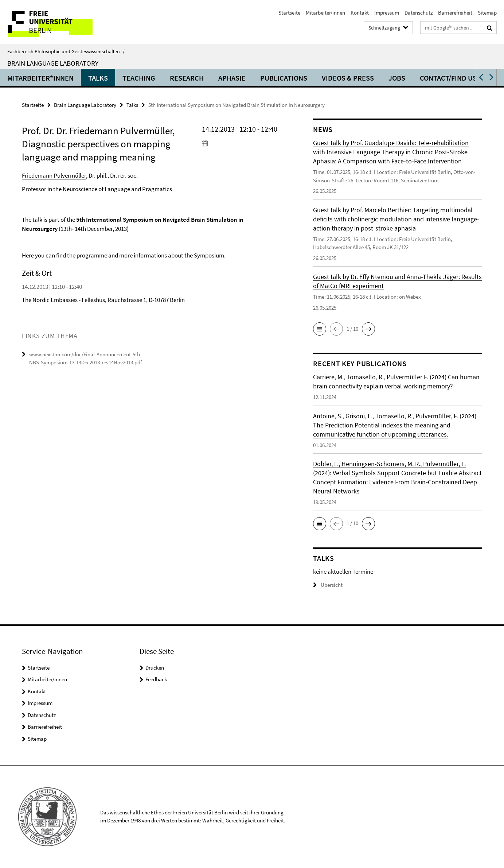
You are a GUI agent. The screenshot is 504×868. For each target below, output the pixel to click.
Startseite (289, 13)
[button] (480, 77)
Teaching (139, 78)
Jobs (397, 78)
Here (28, 255)
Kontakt (360, 13)
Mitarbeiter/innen (325, 13)
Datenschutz (419, 13)
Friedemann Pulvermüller (54, 175)
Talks (98, 78)
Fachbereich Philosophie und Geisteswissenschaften (66, 51)
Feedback (156, 679)
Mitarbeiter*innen (40, 78)
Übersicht (328, 585)
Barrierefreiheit (455, 13)
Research (187, 78)
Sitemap (487, 13)
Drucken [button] (155, 668)
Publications (284, 78)
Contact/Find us (448, 78)
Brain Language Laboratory (53, 63)
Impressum (387, 13)
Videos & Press (348, 78)
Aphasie (232, 78)
